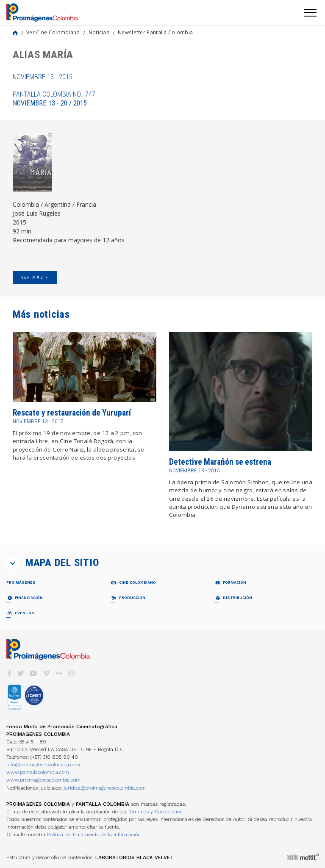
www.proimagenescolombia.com (43, 780)
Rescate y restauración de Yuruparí (72, 413)
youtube (33, 673)
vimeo (46, 673)
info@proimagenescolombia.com (43, 765)
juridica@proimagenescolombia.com (105, 788)
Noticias (99, 32)
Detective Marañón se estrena (220, 462)
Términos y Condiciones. (156, 812)
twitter (21, 673)
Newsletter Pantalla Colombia (155, 32)
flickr (59, 673)
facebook (9, 673)
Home (15, 33)
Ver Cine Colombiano (53, 32)
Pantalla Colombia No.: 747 (54, 99)
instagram (72, 673)
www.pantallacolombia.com (38, 772)
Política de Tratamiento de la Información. (94, 835)
